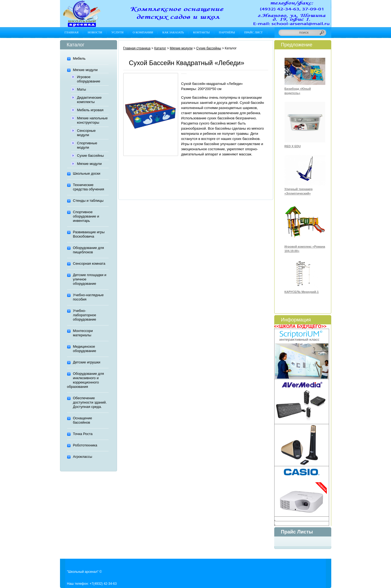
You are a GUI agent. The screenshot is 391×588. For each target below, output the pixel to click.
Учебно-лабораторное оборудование (85, 315)
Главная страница (137, 48)
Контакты (201, 32)
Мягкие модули (85, 70)
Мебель (79, 58)
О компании (143, 32)
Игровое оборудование (89, 79)
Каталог (160, 48)
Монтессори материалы (83, 333)
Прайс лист (253, 32)
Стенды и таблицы (88, 201)
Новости (95, 32)
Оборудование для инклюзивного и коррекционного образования (86, 380)
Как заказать (173, 32)
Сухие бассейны (91, 156)
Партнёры (227, 32)
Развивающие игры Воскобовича (89, 234)
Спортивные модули (87, 145)
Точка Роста (83, 434)
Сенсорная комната (89, 263)
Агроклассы (83, 457)
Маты (82, 89)
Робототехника (85, 445)
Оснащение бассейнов (83, 420)
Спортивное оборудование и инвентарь (86, 216)
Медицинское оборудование (85, 349)
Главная (72, 32)
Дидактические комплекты (89, 100)
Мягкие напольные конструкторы (92, 120)
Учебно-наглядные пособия (88, 297)
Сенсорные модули (86, 133)
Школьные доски (87, 173)
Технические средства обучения (89, 187)
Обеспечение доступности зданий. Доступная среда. (90, 402)
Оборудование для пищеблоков (89, 250)
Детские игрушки (87, 362)
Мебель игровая (90, 110)
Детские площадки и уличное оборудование (90, 279)
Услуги (117, 32)
